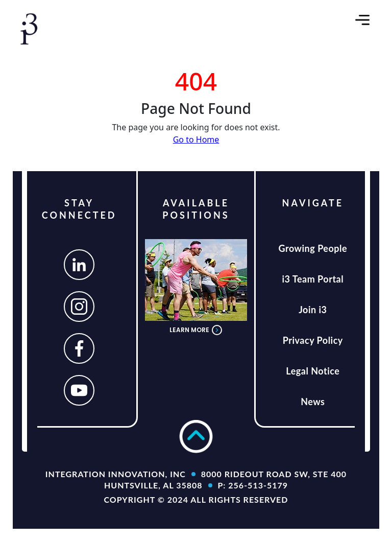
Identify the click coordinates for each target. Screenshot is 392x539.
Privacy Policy (313, 340)
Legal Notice (313, 371)
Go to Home (196, 139)
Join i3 (313, 310)
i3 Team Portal (313, 279)
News (313, 402)
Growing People (313, 248)
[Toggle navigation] (362, 20)
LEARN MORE (196, 330)
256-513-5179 (258, 485)
